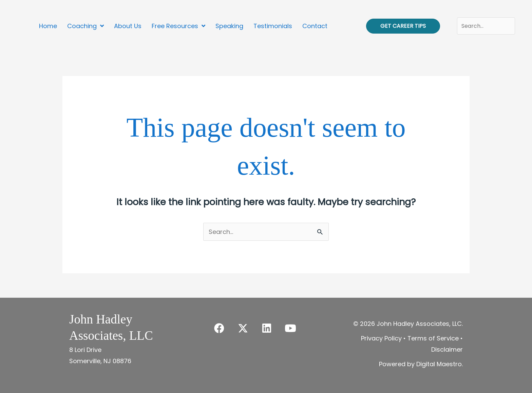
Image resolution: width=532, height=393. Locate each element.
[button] (219, 328)
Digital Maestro (439, 364)
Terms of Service (433, 338)
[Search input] (486, 26)
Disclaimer (447, 349)
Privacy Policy (381, 338)
